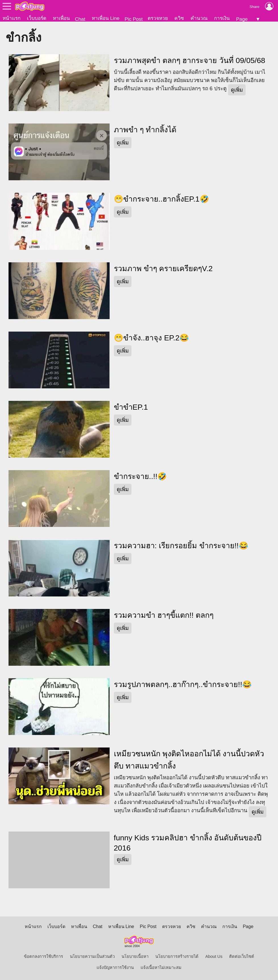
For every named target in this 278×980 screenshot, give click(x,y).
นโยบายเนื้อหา (135, 956)
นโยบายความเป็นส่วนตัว (92, 956)
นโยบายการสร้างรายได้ (177, 956)
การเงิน (222, 18)
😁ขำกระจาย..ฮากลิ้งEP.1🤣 (161, 199)
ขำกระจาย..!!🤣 (140, 476)
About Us (214, 956)
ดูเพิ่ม (237, 90)
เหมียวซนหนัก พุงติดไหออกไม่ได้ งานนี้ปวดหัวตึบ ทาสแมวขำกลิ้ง (189, 760)
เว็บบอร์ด (37, 18)
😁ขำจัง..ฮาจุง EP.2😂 (151, 338)
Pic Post (134, 19)
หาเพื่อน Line (106, 18)
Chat (80, 19)
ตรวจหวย (158, 18)
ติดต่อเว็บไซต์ (242, 956)
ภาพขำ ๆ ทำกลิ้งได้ (145, 130)
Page (242, 19)
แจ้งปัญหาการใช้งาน (115, 968)
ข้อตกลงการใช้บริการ (43, 956)
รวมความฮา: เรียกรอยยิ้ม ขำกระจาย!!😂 (181, 546)
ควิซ (179, 18)
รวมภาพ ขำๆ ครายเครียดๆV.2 (163, 269)
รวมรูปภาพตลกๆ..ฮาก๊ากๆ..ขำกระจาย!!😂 (183, 684)
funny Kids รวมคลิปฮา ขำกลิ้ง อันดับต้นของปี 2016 (188, 843)
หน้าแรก (12, 18)
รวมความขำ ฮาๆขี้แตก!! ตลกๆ (164, 615)
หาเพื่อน (61, 18)
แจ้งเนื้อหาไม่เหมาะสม (161, 968)
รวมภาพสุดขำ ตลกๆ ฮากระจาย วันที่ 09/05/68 (190, 60)
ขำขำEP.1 (131, 407)
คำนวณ (199, 18)
